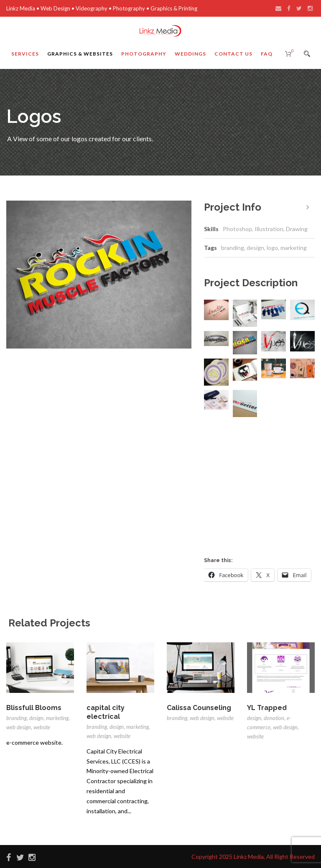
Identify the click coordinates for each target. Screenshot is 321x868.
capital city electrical (106, 712)
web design (19, 727)
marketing (294, 248)
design (255, 248)
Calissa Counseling (199, 708)
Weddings (190, 54)
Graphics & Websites (80, 54)
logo (272, 248)
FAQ (267, 54)
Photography (144, 54)
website (42, 727)
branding (233, 248)
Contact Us (233, 54)
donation (274, 718)
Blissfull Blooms (34, 708)
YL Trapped (267, 708)
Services (25, 54)
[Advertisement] (262, 491)
